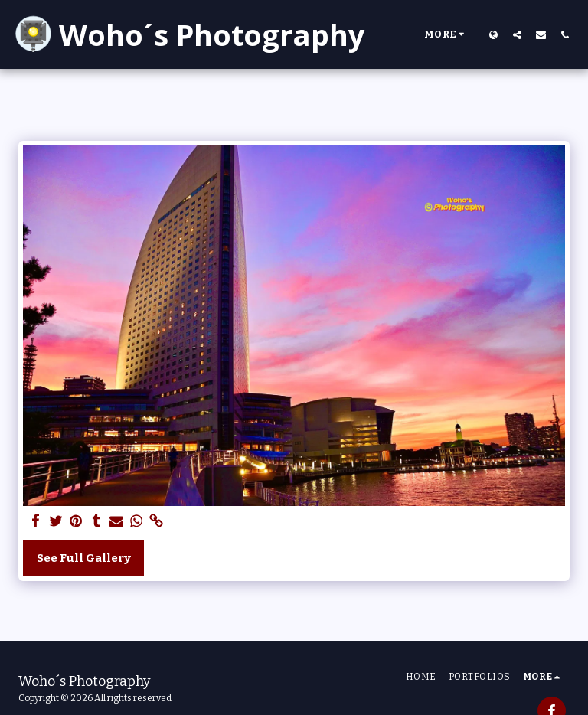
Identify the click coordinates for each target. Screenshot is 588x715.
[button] (517, 34)
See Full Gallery (84, 558)
